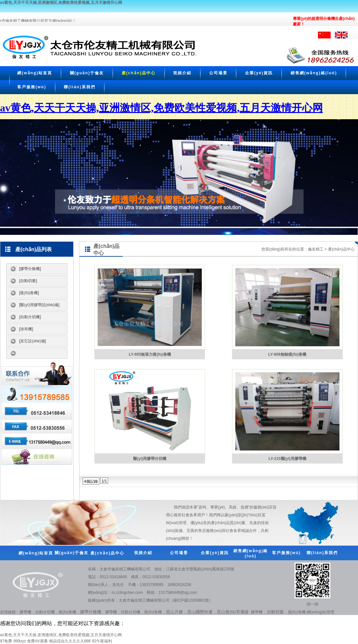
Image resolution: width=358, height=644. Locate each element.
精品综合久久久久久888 (70, 641)
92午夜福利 (102, 641)
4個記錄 (91, 481)
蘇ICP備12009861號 (191, 600)
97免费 (6, 641)
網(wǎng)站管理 (320, 612)
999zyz (20, 641)
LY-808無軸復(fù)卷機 (287, 354)
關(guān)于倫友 (87, 73)
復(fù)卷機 (67, 612)
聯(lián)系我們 (80, 87)
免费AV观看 (37, 641)
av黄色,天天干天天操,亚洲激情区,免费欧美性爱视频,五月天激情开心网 (61, 3)
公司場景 (218, 73)
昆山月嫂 (174, 612)
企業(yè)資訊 (259, 73)
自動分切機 (45, 612)
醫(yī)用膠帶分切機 (150, 459)
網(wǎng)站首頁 (35, 73)
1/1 (104, 481)
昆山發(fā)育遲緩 (233, 612)
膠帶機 (25, 612)
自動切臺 (275, 612)
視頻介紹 (182, 73)
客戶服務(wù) (32, 87)
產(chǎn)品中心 (139, 73)
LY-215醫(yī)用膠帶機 (287, 459)
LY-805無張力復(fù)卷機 (150, 354)
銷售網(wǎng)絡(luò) (314, 73)
